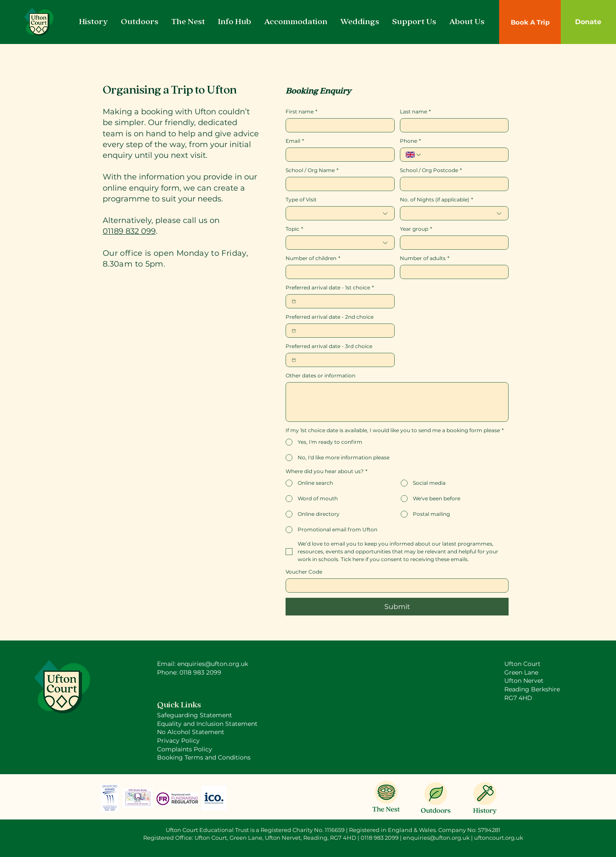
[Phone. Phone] (462, 155)
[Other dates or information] (397, 402)
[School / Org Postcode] (452, 184)
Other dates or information (321, 375)
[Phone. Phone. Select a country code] (414, 155)
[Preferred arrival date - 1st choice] (294, 301)
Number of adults (425, 258)
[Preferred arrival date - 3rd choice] (294, 360)
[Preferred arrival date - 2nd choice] (294, 331)
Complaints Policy (185, 749)
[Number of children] (338, 272)
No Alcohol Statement (191, 732)
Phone (410, 141)
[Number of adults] (452, 272)
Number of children (313, 258)
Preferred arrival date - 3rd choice (329, 346)
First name (302, 111)
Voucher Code (304, 572)
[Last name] (452, 125)
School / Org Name (312, 170)
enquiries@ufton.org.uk (436, 838)
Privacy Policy (178, 741)
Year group (416, 229)
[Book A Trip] (530, 22)
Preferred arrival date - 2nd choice (330, 317)
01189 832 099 (129, 231)
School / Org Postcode (431, 170)
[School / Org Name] (338, 184)
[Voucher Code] (394, 585)
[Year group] (452, 243)
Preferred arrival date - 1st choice (330, 287)
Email (295, 141)
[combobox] (340, 213)
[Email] (338, 155)
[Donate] (588, 22)
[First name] (338, 125)
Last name (415, 111)
